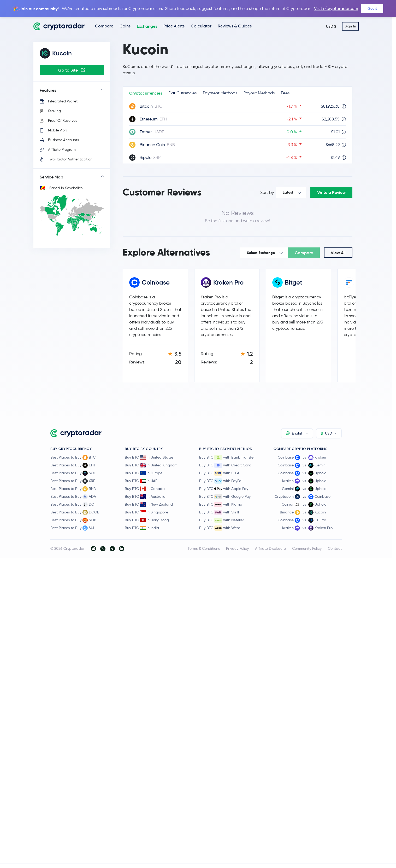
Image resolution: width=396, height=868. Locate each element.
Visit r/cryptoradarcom (336, 8)
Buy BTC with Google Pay (225, 497)
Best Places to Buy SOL (73, 473)
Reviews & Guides (235, 26)
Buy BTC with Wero (220, 528)
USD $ (331, 26)
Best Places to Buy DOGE (75, 512)
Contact (335, 548)
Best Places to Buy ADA (73, 497)
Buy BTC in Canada (145, 489)
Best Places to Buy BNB (73, 489)
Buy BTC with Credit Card (225, 465)
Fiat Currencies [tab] (182, 93)
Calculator (201, 26)
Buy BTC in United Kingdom (151, 465)
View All (338, 253)
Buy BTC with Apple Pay (224, 489)
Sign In (350, 26)
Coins (125, 26)
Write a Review (331, 192)
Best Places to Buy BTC (73, 458)
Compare (104, 26)
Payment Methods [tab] (220, 93)
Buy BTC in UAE (141, 481)
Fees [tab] (285, 93)
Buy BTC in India (142, 528)
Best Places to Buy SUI (72, 528)
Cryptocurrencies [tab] (146, 93)
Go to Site (72, 70)
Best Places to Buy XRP (73, 481)
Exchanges (147, 26)
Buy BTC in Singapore (146, 512)
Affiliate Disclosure (270, 548)
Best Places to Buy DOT (73, 505)
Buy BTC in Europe (144, 473)
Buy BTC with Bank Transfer (227, 458)
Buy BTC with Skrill (219, 512)
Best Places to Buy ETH (73, 465)
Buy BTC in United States (149, 457)
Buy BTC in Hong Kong (147, 520)
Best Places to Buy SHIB (73, 520)
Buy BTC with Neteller (222, 520)
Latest (288, 192)
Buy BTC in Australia (145, 496)
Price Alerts (174, 26)
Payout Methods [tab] (259, 93)
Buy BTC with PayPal (221, 481)
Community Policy (307, 548)
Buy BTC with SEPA (219, 473)
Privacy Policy (237, 548)
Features (48, 90)
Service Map (51, 177)
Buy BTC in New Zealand (149, 504)
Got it (372, 8)
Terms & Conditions (204, 548)
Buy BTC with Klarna (221, 505)
